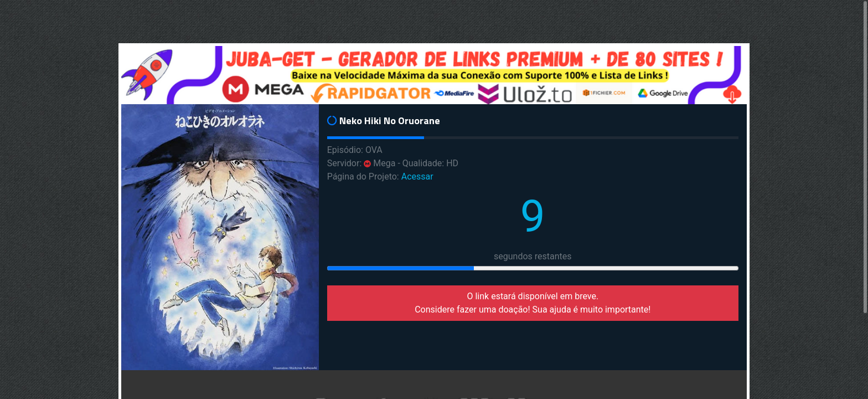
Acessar (417, 177)
